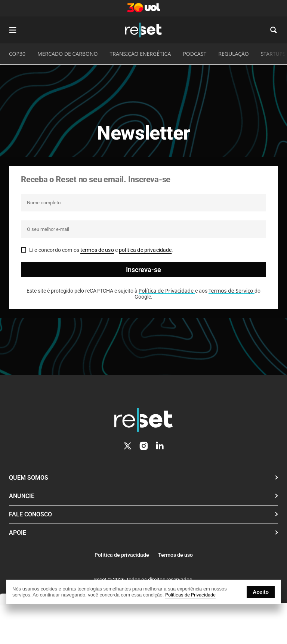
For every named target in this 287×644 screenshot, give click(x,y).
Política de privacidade (122, 555)
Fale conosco (30, 514)
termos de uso (97, 250)
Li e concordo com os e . (101, 250)
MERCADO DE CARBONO (68, 54)
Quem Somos (29, 478)
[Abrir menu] (13, 30)
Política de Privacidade (167, 291)
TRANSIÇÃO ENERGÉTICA (141, 54)
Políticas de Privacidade (190, 595)
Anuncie (22, 496)
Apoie (18, 533)
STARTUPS (273, 54)
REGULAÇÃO (233, 54)
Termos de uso (175, 555)
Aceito (261, 592)
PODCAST (195, 54)
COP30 (17, 54)
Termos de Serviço (232, 291)
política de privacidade (145, 250)
